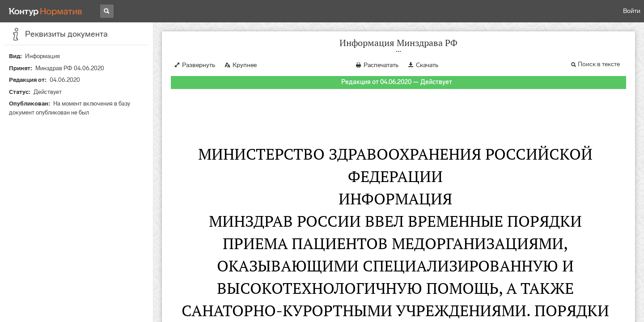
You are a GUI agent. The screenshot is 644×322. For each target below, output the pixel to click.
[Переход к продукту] (46, 11)
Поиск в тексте (599, 64)
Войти (632, 11)
